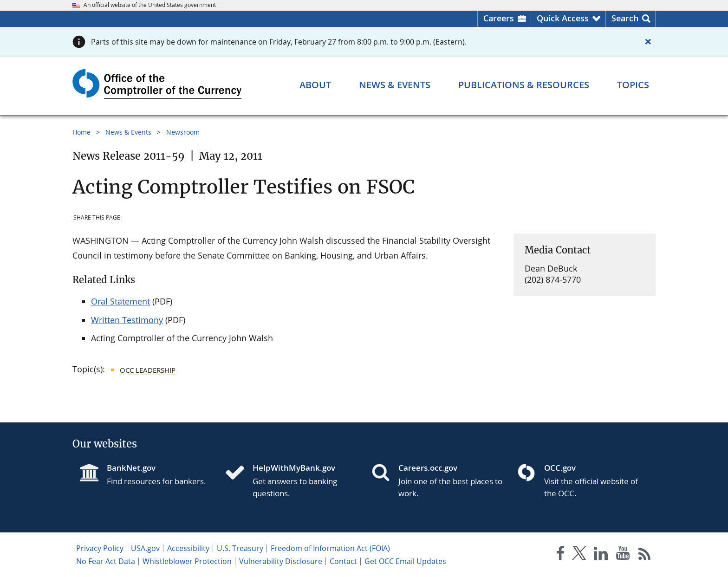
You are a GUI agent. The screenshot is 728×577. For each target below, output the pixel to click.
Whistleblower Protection (187, 561)
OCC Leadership (148, 370)
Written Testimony (127, 320)
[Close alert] (648, 42)
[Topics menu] (633, 85)
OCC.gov (560, 468)
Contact (343, 561)
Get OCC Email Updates (405, 561)
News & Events (128, 132)
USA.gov (145, 548)
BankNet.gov (131, 468)
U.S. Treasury (240, 548)
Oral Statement (120, 301)
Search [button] (625, 18)
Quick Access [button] (563, 18)
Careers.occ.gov (428, 468)
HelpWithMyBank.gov (294, 468)
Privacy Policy (100, 548)
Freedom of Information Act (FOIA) (330, 548)
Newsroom (183, 132)
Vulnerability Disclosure (281, 561)
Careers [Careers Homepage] (499, 18)
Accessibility (188, 548)
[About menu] (315, 85)
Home (81, 132)
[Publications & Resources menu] (524, 85)
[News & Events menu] (395, 85)
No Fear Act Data (106, 561)
